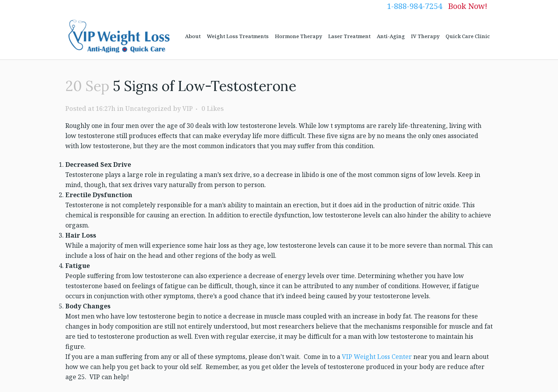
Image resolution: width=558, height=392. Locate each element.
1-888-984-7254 (415, 6)
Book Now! (468, 6)
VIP (188, 108)
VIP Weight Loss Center (377, 357)
